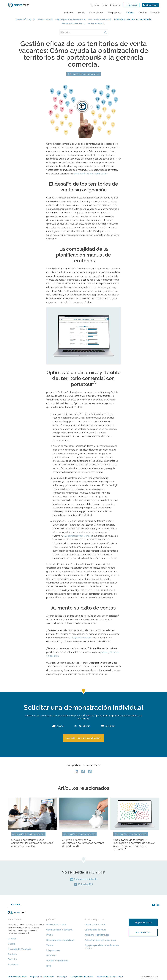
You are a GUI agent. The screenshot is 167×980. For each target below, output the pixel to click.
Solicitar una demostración (84, 738)
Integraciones (53, 950)
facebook (83, 771)
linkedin (158, 905)
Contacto (13, 954)
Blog (49, 966)
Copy (90, 771)
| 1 (100, 19)
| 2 (45, 19)
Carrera (12, 944)
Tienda (104, 5)
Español (16, 905)
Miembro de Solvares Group (110, 977)
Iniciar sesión (143, 933)
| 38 (25, 19)
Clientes (12, 939)
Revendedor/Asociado (20, 949)
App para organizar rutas (97, 935)
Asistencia (115, 5)
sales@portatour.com (81, 638)
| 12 (74, 23)
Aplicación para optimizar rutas (100, 940)
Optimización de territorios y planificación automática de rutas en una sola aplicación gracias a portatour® (134, 845)
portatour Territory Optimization (91, 174)
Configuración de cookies (82, 977)
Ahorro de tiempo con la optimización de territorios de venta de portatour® (83, 843)
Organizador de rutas (95, 925)
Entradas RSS (86, 884)
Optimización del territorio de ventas (83, 74)
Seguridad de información (42, 977)
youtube (154, 905)
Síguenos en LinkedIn (86, 879)
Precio (50, 935)
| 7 (96, 23)
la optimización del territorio (78, 536)
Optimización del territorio (59, 930)
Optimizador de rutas (95, 930)
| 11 (71, 19)
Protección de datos (17, 977)
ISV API (50, 956)
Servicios (95, 5)
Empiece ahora (150, 5)
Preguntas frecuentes (57, 961)
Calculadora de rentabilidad (60, 940)
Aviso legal (62, 977)
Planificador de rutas (57, 925)
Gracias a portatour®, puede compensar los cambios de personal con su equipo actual (32, 843)
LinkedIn (77, 771)
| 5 (133, 19)
